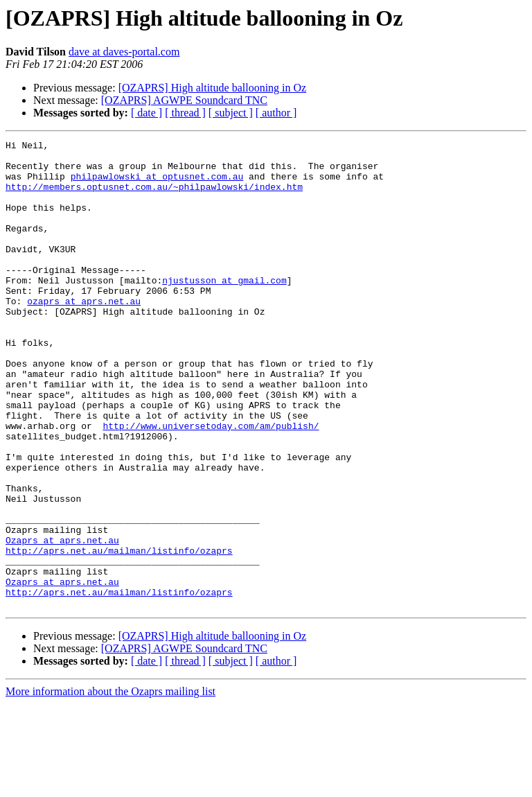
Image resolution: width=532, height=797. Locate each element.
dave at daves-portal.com (124, 52)
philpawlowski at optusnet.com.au (157, 184)
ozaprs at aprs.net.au (84, 334)
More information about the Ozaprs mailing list (110, 785)
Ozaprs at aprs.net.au (62, 621)
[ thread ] (185, 113)
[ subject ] (231, 113)
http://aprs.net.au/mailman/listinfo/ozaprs (119, 633)
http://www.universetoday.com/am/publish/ (211, 484)
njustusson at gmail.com (224, 309)
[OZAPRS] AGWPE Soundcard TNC (184, 100)
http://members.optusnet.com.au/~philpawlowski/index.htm (154, 197)
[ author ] (276, 113)
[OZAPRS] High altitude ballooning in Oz (213, 88)
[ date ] (147, 113)
